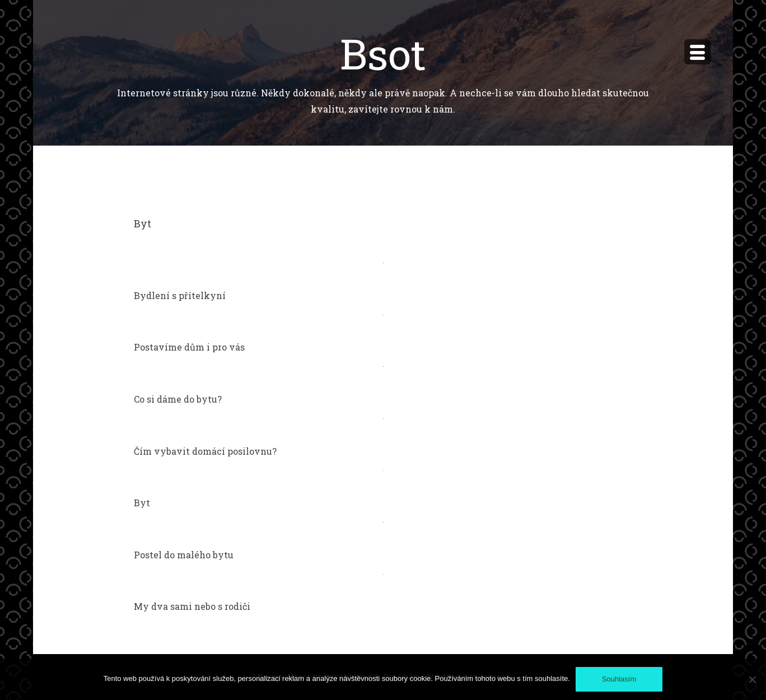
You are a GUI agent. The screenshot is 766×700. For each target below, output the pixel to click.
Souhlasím (619, 679)
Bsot (383, 53)
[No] (752, 679)
